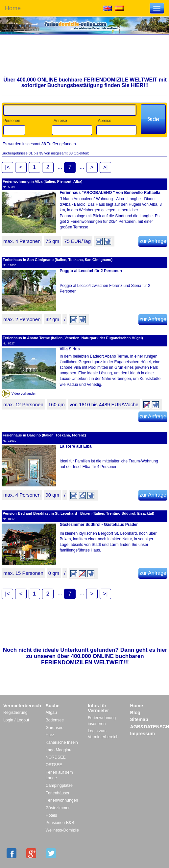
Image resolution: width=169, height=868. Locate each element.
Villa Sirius (70, 349)
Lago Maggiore (59, 750)
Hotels (51, 815)
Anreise (60, 121)
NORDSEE (56, 757)
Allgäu (51, 713)
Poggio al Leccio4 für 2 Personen (91, 271)
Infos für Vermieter (98, 708)
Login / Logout (16, 720)
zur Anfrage (153, 241)
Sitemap (139, 719)
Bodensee (55, 720)
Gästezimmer (58, 808)
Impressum (143, 734)
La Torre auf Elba (75, 446)
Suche (53, 706)
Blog (135, 713)
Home (13, 8)
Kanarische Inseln (62, 742)
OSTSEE (54, 765)
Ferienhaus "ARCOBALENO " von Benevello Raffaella (110, 193)
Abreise (105, 121)
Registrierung (15, 713)
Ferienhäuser (58, 793)
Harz (50, 735)
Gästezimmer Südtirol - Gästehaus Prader (98, 525)
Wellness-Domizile (62, 830)
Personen (12, 121)
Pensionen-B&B (60, 823)
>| (105, 167)
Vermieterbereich (22, 706)
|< (7, 167)
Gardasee (55, 728)
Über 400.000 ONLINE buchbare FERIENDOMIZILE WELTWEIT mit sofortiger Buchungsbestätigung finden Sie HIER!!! (85, 83)
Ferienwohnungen (62, 800)
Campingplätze (59, 786)
